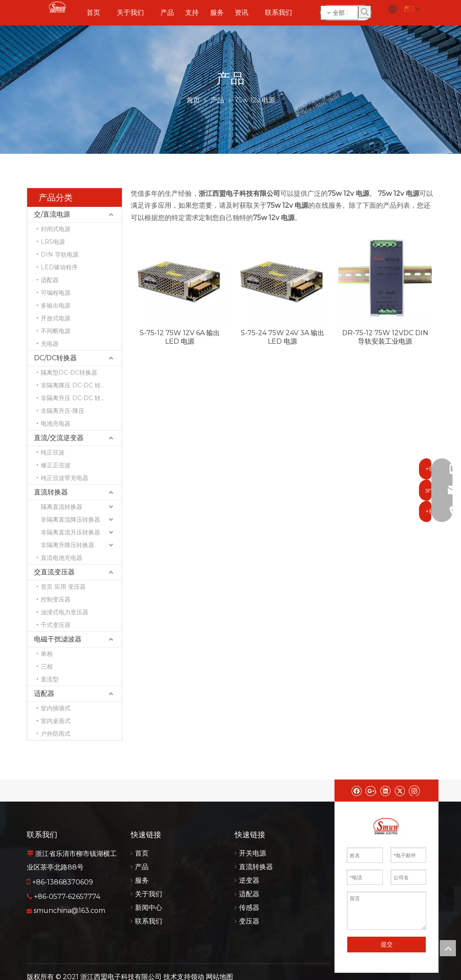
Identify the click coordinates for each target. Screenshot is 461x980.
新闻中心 (149, 908)
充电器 (50, 344)
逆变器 (249, 880)
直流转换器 (51, 492)
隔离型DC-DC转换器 (69, 373)
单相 (47, 654)
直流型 (50, 679)
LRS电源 (53, 242)
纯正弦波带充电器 (65, 478)
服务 (142, 880)
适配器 (50, 280)
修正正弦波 (56, 465)
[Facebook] (356, 791)
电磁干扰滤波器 (58, 639)
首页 (142, 853)
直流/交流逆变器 (59, 438)
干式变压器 (56, 625)
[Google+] (371, 791)
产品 (142, 867)
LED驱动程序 (59, 267)
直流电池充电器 (62, 558)
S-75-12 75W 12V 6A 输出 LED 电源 (180, 337)
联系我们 (149, 921)
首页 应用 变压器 (63, 587)
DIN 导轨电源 (60, 254)
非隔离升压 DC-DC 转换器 (77, 398)
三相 (47, 667)
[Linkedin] (385, 791)
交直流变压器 (54, 572)
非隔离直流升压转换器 (70, 532)
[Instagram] (414, 791)
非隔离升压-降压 (63, 411)
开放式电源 (56, 318)
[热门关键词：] (365, 12)
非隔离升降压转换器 (67, 545)
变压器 (249, 921)
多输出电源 (56, 305)
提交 (387, 944)
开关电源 (253, 853)
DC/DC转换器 (55, 358)
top (448, 948)
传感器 (249, 908)
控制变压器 (56, 599)
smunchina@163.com (69, 911)
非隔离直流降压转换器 (70, 520)
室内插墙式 (56, 708)
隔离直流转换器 (62, 507)
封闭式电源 (56, 229)
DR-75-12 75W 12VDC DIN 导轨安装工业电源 (385, 337)
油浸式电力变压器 (65, 612)
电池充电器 (56, 424)
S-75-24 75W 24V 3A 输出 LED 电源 (283, 337)
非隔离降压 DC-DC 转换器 (77, 385)
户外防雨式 (56, 734)
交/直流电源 (52, 214)
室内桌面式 (56, 721)
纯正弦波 (53, 452)
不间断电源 (56, 331)
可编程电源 (56, 293)
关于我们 (149, 894)
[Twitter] (400, 791)
